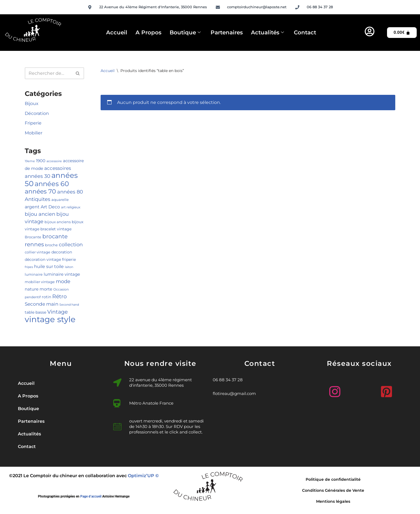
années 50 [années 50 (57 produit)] (51, 179)
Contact (305, 32)
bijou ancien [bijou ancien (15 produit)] (40, 214)
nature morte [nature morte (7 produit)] (38, 289)
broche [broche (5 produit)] (51, 245)
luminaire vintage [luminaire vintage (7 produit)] (62, 274)
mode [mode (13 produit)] (63, 281)
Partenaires (227, 32)
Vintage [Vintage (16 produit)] (57, 312)
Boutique (185, 33)
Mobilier (34, 133)
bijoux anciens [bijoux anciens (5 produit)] (58, 222)
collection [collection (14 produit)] (71, 244)
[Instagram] (333, 389)
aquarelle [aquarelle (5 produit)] (60, 200)
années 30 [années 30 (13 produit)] (38, 176)
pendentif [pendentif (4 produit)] (33, 297)
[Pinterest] (385, 389)
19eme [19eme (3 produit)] (30, 161)
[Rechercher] (48, 73)
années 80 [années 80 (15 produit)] (70, 192)
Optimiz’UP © (143, 476)
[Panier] (402, 33)
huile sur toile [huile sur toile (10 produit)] (49, 266)
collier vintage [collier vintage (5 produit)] (38, 252)
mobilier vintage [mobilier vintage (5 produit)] (40, 282)
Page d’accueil (91, 496)
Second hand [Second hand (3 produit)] (69, 305)
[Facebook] (359, 392)
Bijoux (32, 103)
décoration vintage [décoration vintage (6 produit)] (43, 259)
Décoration (37, 113)
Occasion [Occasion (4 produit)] (61, 289)
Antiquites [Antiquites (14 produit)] (38, 199)
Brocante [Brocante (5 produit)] (33, 237)
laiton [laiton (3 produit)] (69, 267)
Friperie (33, 123)
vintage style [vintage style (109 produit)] (50, 319)
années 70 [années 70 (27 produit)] (40, 191)
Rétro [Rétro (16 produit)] (60, 296)
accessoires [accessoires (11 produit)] (58, 168)
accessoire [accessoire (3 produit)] (54, 161)
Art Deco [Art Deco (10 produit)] (50, 207)
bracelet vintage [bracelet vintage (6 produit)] (56, 229)
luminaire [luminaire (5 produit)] (34, 274)
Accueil (117, 32)
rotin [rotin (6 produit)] (46, 297)
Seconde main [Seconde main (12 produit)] (42, 304)
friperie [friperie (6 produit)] (69, 259)
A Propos (148, 32)
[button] (61, 409)
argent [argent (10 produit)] (32, 207)
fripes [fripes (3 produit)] (29, 267)
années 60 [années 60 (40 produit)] (52, 184)
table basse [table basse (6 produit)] (35, 312)
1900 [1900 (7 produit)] (41, 161)
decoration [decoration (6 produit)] (62, 252)
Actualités (267, 33)
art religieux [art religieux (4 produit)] (71, 207)
